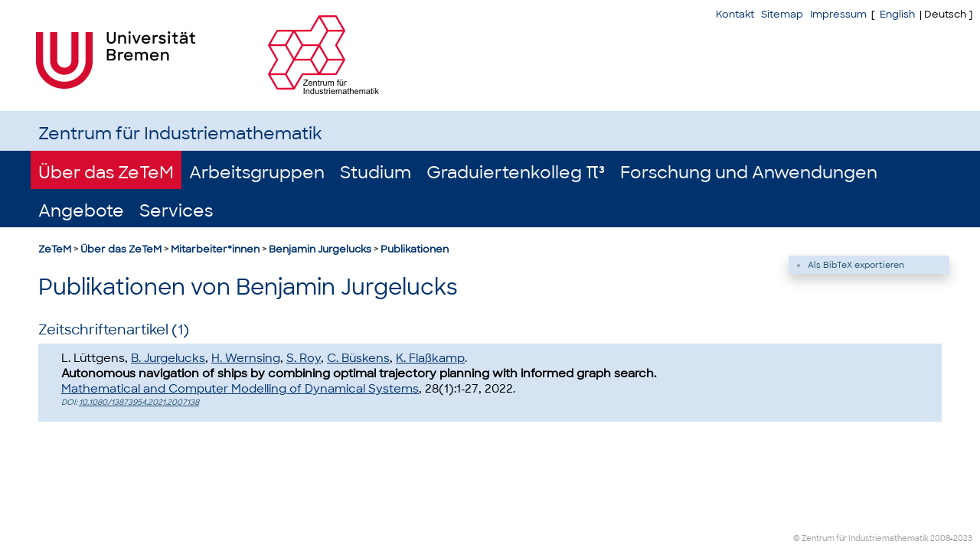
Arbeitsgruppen (257, 173)
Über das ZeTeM (106, 173)
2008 (940, 538)
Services (176, 211)
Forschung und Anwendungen (749, 173)
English (897, 14)
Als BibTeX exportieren (856, 265)
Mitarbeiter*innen (215, 249)
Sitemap (782, 14)
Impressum (838, 14)
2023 (963, 538)
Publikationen (415, 249)
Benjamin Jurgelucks (320, 249)
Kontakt (735, 14)
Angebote (81, 211)
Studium (376, 173)
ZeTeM (55, 249)
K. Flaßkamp (430, 358)
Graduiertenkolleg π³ (516, 173)
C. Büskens (358, 358)
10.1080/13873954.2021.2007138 (139, 402)
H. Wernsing (246, 358)
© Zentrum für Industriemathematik (861, 538)
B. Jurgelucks (168, 358)
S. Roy (304, 358)
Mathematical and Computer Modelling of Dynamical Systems (240, 389)
